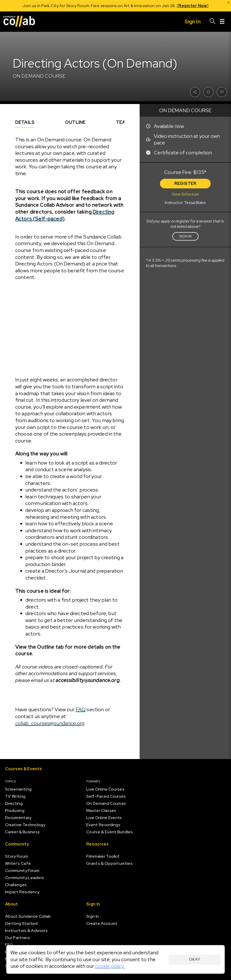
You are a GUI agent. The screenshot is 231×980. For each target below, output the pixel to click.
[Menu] (222, 22)
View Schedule (185, 194)
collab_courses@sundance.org (50, 723)
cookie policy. (110, 966)
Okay (195, 959)
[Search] (213, 22)
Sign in (185, 236)
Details (25, 122)
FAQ (81, 709)
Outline (75, 122)
